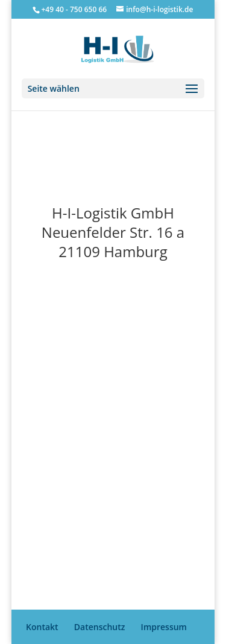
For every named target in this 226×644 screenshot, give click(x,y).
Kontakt (42, 627)
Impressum (164, 627)
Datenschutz (100, 627)
